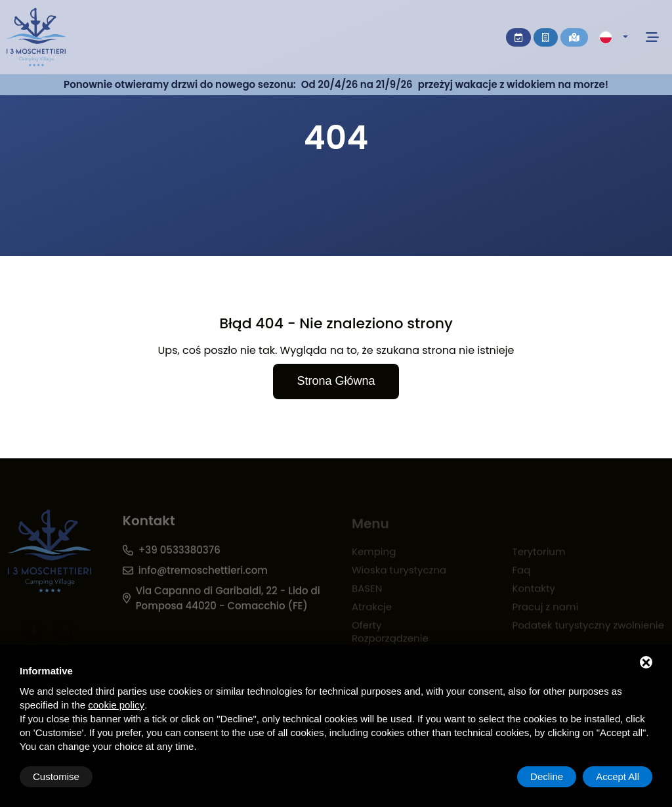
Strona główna (336, 381)
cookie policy (116, 705)
